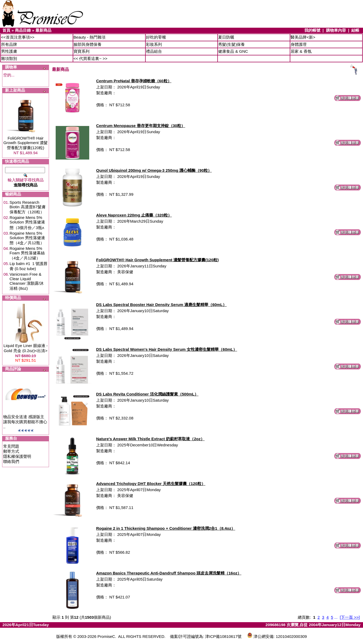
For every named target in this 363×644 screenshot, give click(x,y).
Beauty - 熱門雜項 (89, 37)
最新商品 (43, 30)
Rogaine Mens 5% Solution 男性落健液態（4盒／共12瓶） (27, 238)
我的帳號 (312, 30)
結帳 (355, 30)
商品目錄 (23, 30)
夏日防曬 (226, 37)
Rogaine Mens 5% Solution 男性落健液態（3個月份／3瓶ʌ (27, 223)
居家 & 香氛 (301, 51)
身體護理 (299, 44)
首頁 (6, 30)
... (336, 617)
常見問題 (11, 446)
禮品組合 (154, 51)
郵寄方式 (11, 451)
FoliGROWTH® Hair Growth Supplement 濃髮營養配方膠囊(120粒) (26, 143)
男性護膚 (9, 51)
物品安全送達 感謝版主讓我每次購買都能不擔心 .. (25, 422)
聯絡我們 (11, 461)
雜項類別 (9, 58)
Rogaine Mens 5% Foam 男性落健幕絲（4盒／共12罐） (27, 253)
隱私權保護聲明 (17, 456)
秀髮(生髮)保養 (231, 44)
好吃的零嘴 (156, 37)
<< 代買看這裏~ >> (90, 58)
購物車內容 (336, 30)
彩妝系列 (154, 44)
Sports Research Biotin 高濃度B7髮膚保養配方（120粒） (28, 207)
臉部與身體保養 (87, 44)
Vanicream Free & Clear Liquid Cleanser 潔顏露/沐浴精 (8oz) (27, 281)
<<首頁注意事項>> (18, 37)
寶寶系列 (81, 51)
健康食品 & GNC (233, 51)
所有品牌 (9, 44)
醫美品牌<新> (303, 37)
